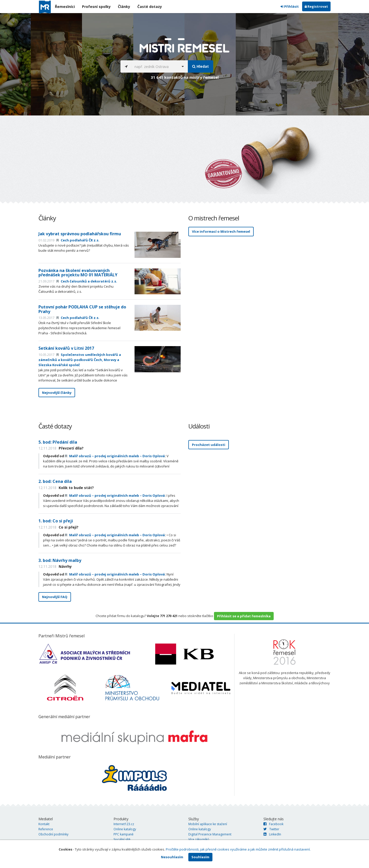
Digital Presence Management (210, 834)
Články (124, 7)
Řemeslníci (65, 7)
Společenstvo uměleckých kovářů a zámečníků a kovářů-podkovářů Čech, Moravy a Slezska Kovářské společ (80, 360)
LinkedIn (272, 834)
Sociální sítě (122, 839)
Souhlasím (200, 857)
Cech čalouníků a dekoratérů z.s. (87, 281)
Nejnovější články (57, 393)
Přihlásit (290, 6)
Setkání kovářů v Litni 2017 (66, 348)
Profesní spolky (96, 7)
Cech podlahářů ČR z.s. (78, 240)
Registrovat (316, 6)
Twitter (271, 829)
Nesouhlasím (172, 857)
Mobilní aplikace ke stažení (208, 824)
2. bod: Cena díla (55, 481)
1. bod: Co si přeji (56, 521)
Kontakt (44, 824)
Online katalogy (125, 829)
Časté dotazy (150, 7)
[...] (155, 66)
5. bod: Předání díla (58, 442)
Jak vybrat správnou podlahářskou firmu (80, 234)
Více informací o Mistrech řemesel (221, 231)
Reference (46, 829)
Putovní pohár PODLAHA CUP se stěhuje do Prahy (82, 309)
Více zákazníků (199, 839)
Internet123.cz (124, 824)
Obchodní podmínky (53, 834)
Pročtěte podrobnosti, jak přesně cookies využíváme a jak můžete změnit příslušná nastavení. (238, 849)
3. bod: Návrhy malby (60, 560)
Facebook (273, 824)
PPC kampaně (124, 834)
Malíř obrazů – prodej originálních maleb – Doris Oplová (115, 456)
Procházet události (209, 445)
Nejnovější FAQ (55, 597)
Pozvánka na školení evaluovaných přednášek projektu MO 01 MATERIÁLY (78, 273)
